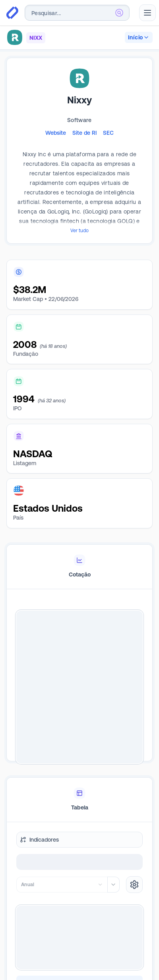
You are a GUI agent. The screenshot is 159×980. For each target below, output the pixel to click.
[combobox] (77, 13)
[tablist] (79, 567)
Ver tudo (79, 231)
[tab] (79, 567)
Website (56, 133)
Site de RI (84, 133)
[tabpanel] (79, 687)
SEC (108, 133)
